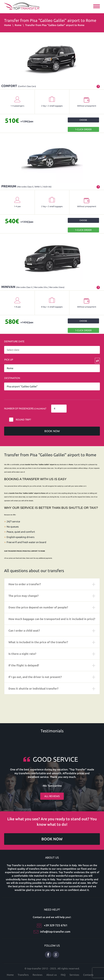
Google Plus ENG (56, 955)
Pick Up (9, 360)
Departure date (14, 341)
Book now (52, 431)
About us (52, 975)
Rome (18, 25)
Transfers (23, 975)
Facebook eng (48, 955)
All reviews (52, 796)
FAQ (63, 975)
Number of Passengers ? (25, 408)
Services (74, 975)
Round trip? (23, 420)
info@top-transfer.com (55, 932)
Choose (83, 120)
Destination (12, 378)
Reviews (38, 975)
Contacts (88, 975)
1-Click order (83, 129)
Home (8, 25)
